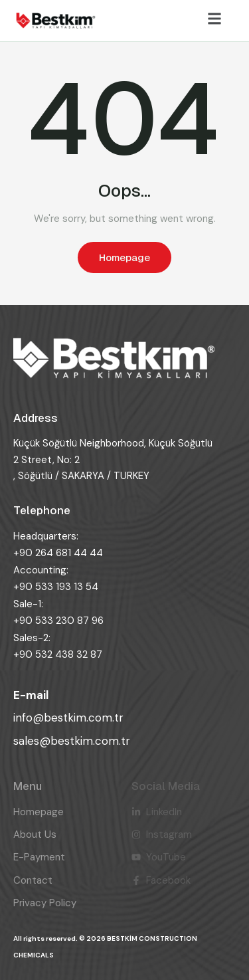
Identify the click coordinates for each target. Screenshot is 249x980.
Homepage (124, 257)
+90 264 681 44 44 (58, 553)
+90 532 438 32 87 (58, 654)
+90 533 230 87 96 (58, 621)
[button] (214, 19)
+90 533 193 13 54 (56, 587)
